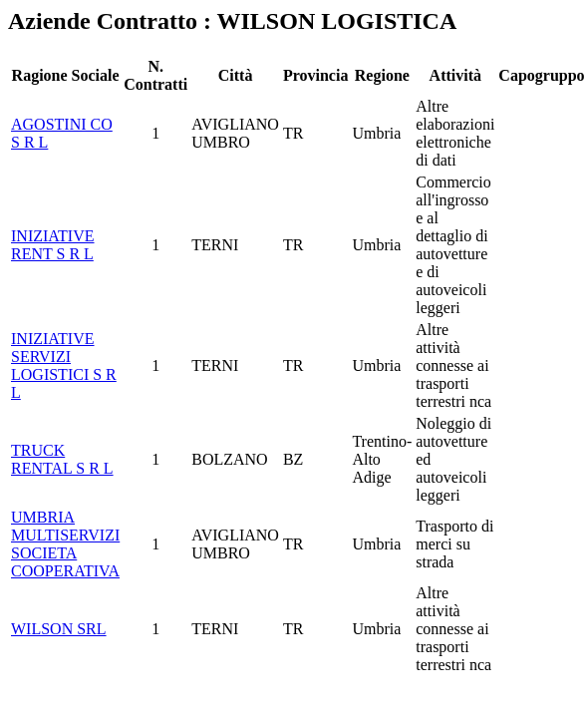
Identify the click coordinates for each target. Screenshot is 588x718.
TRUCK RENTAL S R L (62, 459)
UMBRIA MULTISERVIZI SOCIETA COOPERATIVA (65, 544)
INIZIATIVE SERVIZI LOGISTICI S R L (64, 365)
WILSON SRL (59, 629)
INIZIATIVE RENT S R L (53, 245)
